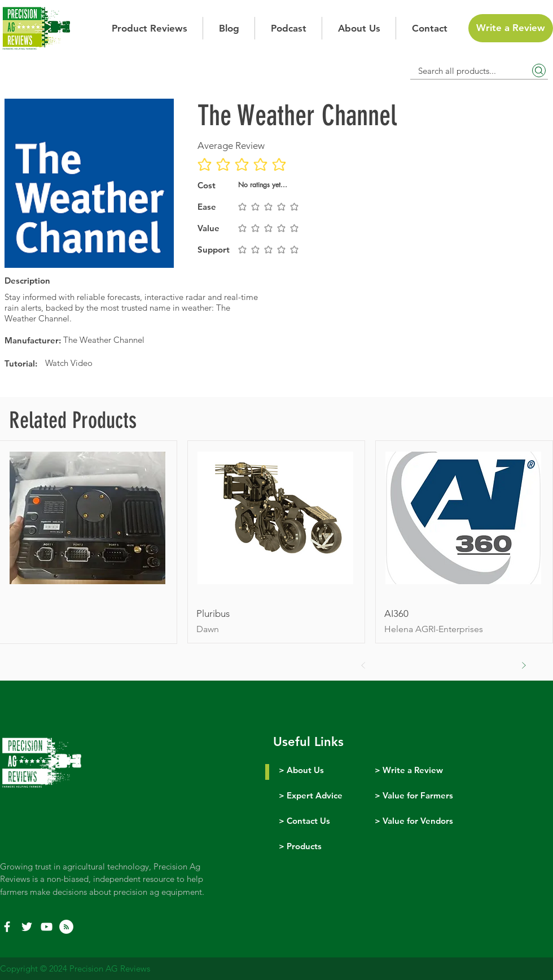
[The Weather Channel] (161, 340)
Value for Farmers (418, 795)
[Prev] (363, 665)
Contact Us (308, 821)
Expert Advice (315, 795)
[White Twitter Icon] (27, 927)
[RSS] (66, 927)
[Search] (539, 70)
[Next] (524, 665)
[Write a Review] (511, 28)
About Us (305, 770)
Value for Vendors (418, 821)
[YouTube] (47, 927)
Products (304, 846)
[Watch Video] (155, 363)
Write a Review (413, 770)
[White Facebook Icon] (7, 927)
